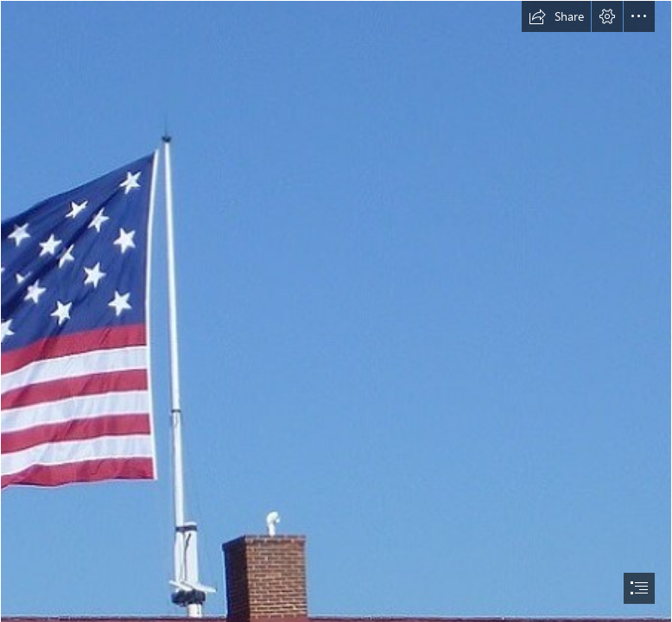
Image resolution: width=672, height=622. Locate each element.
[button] (556, 16)
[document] (336, 311)
